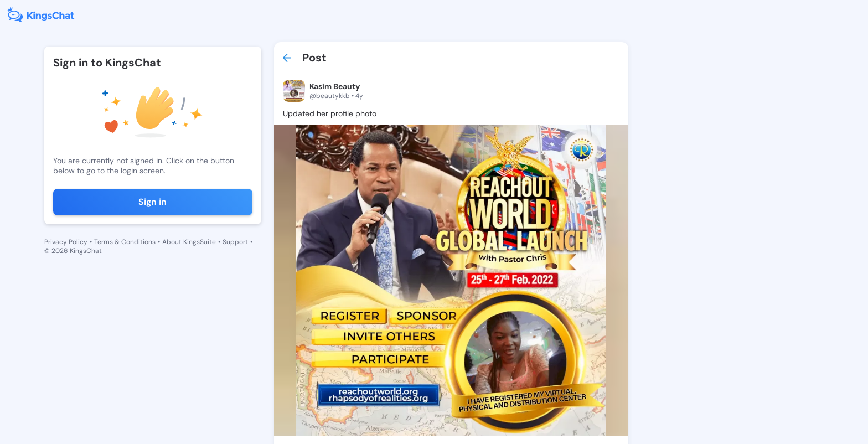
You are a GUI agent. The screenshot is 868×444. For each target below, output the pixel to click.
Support (235, 242)
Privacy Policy (66, 242)
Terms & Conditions (125, 242)
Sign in (153, 202)
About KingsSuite (189, 242)
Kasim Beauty (335, 86)
